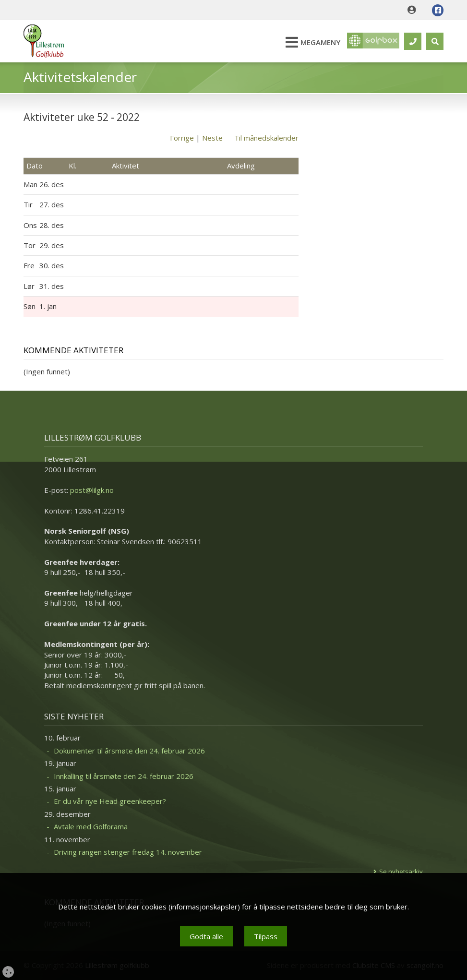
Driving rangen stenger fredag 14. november (128, 852)
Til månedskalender (266, 138)
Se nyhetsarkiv (401, 872)
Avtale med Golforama (91, 826)
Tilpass (266, 936)
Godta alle (206, 936)
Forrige (182, 138)
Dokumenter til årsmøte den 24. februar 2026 (129, 751)
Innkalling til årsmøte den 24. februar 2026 (124, 776)
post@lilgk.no (92, 490)
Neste (212, 138)
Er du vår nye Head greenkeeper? (110, 801)
